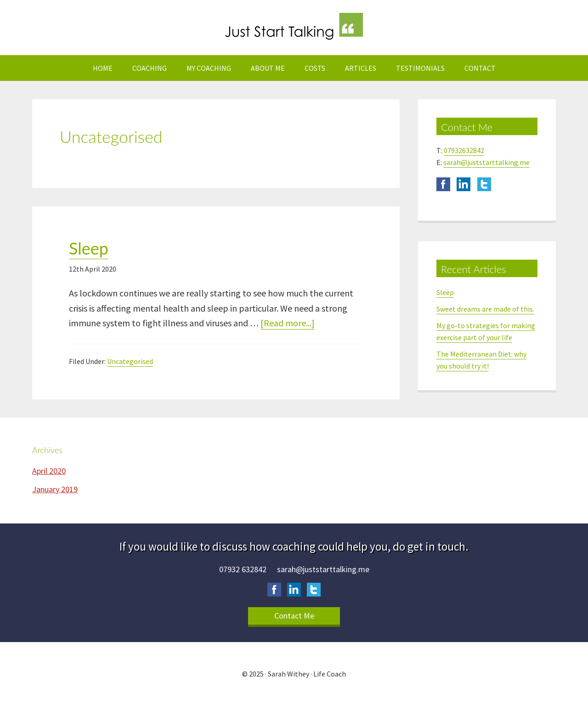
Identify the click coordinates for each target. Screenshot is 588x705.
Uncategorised (130, 361)
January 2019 (55, 489)
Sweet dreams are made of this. (485, 309)
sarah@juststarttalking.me (486, 162)
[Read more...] (288, 323)
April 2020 (49, 471)
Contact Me (294, 616)
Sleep (89, 248)
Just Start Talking (294, 28)
